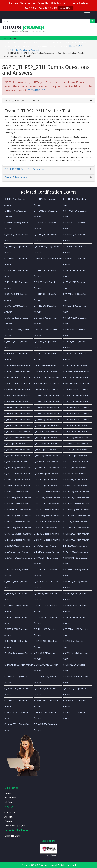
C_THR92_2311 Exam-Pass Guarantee (24, 169)
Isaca (42, 42)
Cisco (6, 42)
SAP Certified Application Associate (24, 50)
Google (7, 46)
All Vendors (10, 798)
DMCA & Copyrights (15, 825)
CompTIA (16, 42)
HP (35, 42)
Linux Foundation (55, 42)
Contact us (10, 812)
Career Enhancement (16, 177)
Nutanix (54, 46)
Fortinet (27, 42)
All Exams (9, 802)
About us (9, 817)
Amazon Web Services (23, 46)
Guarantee (10, 821)
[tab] (49, 101)
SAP (80, 46)
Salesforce (71, 42)
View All (64, 46)
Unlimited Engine (13, 836)
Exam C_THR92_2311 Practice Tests (23, 101)
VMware (82, 42)
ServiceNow (42, 46)
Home (72, 46)
